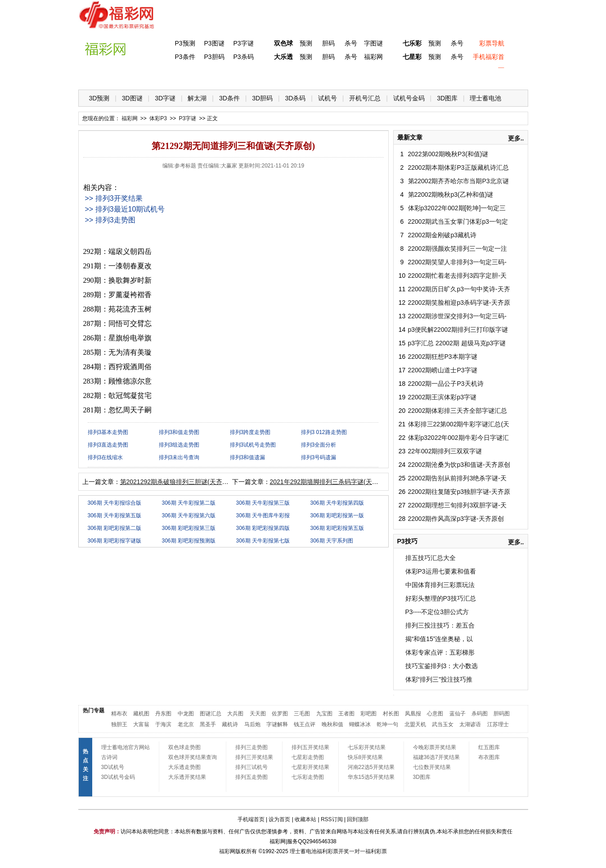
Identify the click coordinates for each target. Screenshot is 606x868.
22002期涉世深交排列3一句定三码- (457, 316)
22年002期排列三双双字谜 (445, 451)
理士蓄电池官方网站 (126, 747)
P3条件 (185, 57)
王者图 (346, 714)
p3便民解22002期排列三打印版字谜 (458, 330)
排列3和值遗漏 (248, 457)
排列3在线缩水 (105, 457)
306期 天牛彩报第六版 (189, 515)
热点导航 (429, 77)
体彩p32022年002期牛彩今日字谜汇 (458, 438)
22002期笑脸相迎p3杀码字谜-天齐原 (459, 303)
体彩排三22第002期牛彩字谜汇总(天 (459, 424)
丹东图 (163, 714)
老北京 (186, 724)
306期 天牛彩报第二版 (189, 503)
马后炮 (252, 724)
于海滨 (163, 724)
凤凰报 (413, 714)
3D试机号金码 (118, 777)
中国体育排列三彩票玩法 (440, 585)
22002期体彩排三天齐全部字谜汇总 (458, 411)
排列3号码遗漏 (319, 457)
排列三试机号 (251, 767)
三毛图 (302, 714)
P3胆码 (214, 57)
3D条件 (229, 98)
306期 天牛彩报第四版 (337, 503)
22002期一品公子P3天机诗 (446, 384)
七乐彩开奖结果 (367, 747)
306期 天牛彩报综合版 (114, 503)
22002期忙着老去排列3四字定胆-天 (457, 276)
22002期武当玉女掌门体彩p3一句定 (458, 222)
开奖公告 (503, 77)
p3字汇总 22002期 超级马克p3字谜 (457, 343)
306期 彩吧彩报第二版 (114, 528)
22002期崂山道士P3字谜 (443, 370)
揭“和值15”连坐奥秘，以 (439, 639)
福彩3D (134, 77)
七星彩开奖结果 (310, 767)
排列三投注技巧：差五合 (440, 625)
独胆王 (119, 724)
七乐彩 (412, 43)
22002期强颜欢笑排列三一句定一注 (458, 249)
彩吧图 (368, 714)
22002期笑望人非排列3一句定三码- (457, 262)
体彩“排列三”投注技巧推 (439, 679)
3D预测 (99, 98)
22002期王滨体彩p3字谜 (442, 397)
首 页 (97, 77)
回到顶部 (358, 819)
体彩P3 (170, 77)
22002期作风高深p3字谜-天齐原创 (456, 519)
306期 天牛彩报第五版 (114, 515)
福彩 (224, 851)
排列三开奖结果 (254, 757)
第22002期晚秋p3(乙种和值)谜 (451, 194)
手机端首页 (251, 819)
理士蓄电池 (485, 98)
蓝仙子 (458, 714)
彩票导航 (492, 43)
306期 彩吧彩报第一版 (337, 515)
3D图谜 (132, 98)
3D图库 (447, 98)
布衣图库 (489, 757)
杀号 (351, 43)
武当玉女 (443, 724)
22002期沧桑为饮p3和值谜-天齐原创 (459, 465)
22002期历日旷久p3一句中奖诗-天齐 (459, 289)
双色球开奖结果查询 (193, 757)
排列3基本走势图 (108, 432)
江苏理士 (498, 724)
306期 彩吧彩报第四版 (263, 528)
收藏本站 (305, 819)
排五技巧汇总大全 (431, 558)
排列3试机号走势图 (253, 445)
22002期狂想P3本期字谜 (443, 357)
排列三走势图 (251, 747)
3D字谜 (165, 98)
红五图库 (489, 747)
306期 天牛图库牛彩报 (263, 515)
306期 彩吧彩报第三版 (189, 528)
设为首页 (279, 819)
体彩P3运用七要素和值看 (441, 571)
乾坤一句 (387, 724)
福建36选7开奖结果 (436, 757)
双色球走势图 (184, 747)
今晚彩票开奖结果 (435, 747)
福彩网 (373, 57)
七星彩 (412, 57)
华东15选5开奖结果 (371, 777)
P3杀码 (243, 57)
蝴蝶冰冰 (360, 724)
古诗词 (109, 757)
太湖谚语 (470, 724)
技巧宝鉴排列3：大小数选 (442, 666)
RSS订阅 (332, 819)
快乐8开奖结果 (366, 757)
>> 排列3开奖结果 (114, 198)
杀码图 (480, 714)
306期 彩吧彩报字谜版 (114, 541)
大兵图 (235, 714)
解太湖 (197, 98)
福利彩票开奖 (333, 851)
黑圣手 (208, 724)
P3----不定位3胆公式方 (437, 612)
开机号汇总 (365, 98)
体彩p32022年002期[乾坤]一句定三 (457, 208)
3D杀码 (296, 98)
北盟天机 (415, 724)
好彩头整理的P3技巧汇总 (441, 598)
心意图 (435, 714)
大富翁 (141, 724)
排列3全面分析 (319, 445)
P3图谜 (214, 43)
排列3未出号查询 (179, 457)
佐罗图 (280, 714)
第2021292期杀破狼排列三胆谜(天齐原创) (179, 482)
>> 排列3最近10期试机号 (125, 209)
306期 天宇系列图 (332, 541)
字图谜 (373, 43)
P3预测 (185, 43)
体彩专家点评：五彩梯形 (440, 652)
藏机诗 (230, 724)
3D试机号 (113, 767)
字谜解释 (277, 724)
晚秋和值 (332, 724)
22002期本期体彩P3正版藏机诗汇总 (458, 167)
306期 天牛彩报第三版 (263, 503)
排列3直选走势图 (108, 445)
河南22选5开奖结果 (371, 767)
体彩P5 (281, 77)
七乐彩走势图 (308, 777)
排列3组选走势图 (179, 445)
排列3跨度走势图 (250, 432)
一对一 (357, 851)
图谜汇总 (211, 714)
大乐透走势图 (184, 767)
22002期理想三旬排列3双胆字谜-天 (457, 505)
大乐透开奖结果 (187, 777)
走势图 (466, 77)
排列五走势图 (251, 777)
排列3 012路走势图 (324, 432)
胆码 (328, 43)
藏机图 (141, 714)
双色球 (283, 43)
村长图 (391, 714)
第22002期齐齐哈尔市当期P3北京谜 (458, 181)
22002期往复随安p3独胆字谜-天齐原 (459, 492)
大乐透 (283, 57)
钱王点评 (305, 724)
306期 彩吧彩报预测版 (189, 541)
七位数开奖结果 (432, 767)
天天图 (258, 714)
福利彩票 (376, 851)
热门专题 (94, 710)
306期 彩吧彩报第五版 (337, 528)
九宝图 (324, 714)
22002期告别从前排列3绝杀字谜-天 (457, 478)
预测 (306, 43)
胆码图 (502, 714)
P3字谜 (243, 43)
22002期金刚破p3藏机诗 (442, 235)
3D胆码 (262, 98)
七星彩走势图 (308, 757)
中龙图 (186, 714)
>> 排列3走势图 (110, 220)
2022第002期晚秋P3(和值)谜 (448, 154)
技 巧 (392, 77)
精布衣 (119, 714)
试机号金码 (409, 98)
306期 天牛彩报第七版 (263, 541)
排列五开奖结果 (310, 747)
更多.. (516, 138)
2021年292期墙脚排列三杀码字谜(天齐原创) (332, 482)
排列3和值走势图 (179, 432)
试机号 (328, 98)
